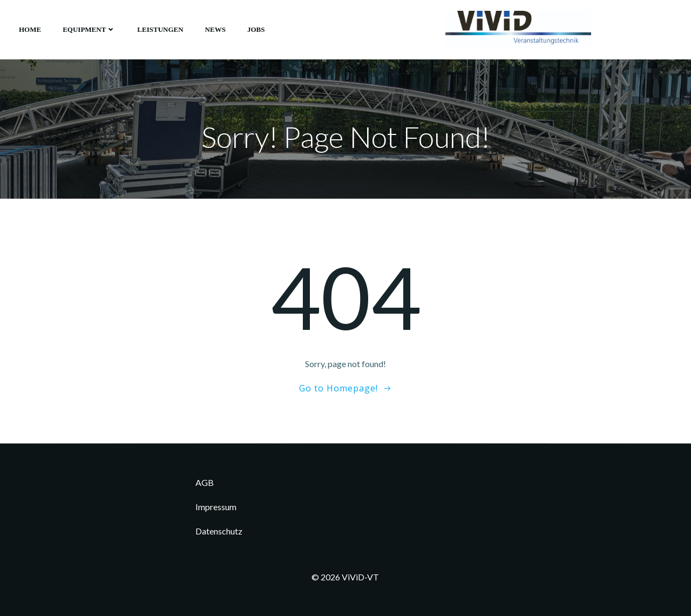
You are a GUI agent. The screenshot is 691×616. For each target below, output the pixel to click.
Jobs (256, 29)
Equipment (89, 29)
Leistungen (160, 29)
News (215, 29)
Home (30, 29)
